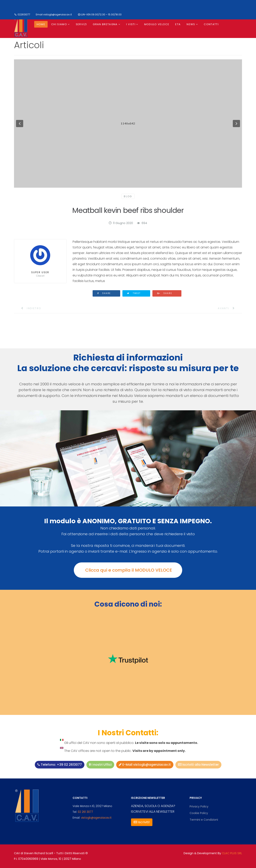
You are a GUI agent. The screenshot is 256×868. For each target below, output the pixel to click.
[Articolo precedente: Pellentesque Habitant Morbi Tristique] (29, 308)
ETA (178, 24)
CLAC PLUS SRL (232, 853)
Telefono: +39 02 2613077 (60, 765)
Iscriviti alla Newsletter (198, 765)
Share (104, 293)
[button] (20, 124)
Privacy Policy (199, 806)
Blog (128, 196)
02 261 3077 (85, 812)
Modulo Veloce (157, 24)
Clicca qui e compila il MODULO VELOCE (128, 570)
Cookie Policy (199, 813)
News (191, 24)
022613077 (24, 14)
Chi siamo (59, 24)
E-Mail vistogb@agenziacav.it (145, 765)
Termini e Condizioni (204, 820)
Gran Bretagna (105, 24)
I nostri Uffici (100, 765)
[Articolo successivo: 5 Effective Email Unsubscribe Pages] (229, 308)
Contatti (211, 24)
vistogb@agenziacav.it (57, 14)
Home (41, 24)
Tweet (134, 293)
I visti (131, 24)
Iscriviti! (142, 822)
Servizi (81, 24)
